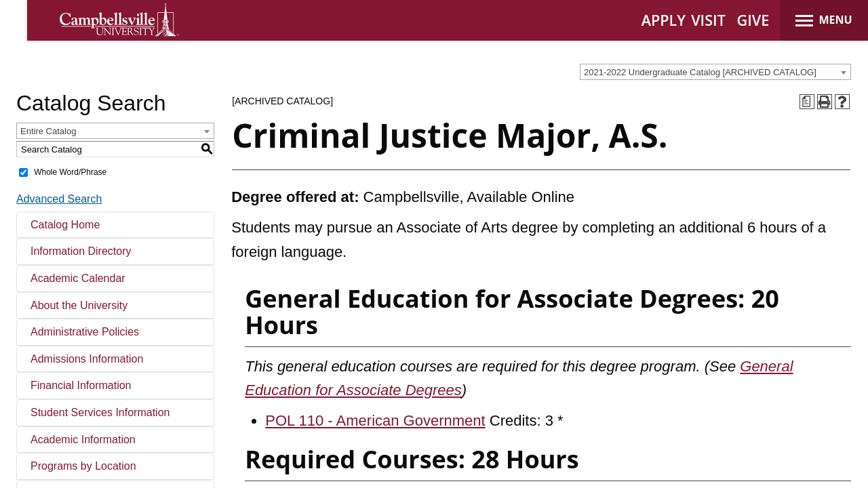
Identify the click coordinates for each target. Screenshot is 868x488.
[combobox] (715, 72)
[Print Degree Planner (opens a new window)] (807, 102)
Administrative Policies (85, 332)
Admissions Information (87, 359)
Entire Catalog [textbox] (48, 131)
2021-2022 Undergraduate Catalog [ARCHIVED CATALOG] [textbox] (700, 72)
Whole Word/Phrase (70, 172)
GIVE (753, 20)
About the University (79, 305)
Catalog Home (65, 225)
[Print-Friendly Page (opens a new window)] (825, 102)
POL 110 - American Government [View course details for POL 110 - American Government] (375, 421)
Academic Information (83, 440)
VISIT (708, 20)
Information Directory (81, 251)
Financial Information (81, 385)
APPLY (664, 20)
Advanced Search (59, 199)
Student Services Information (100, 412)
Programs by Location (83, 466)
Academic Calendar (78, 278)
